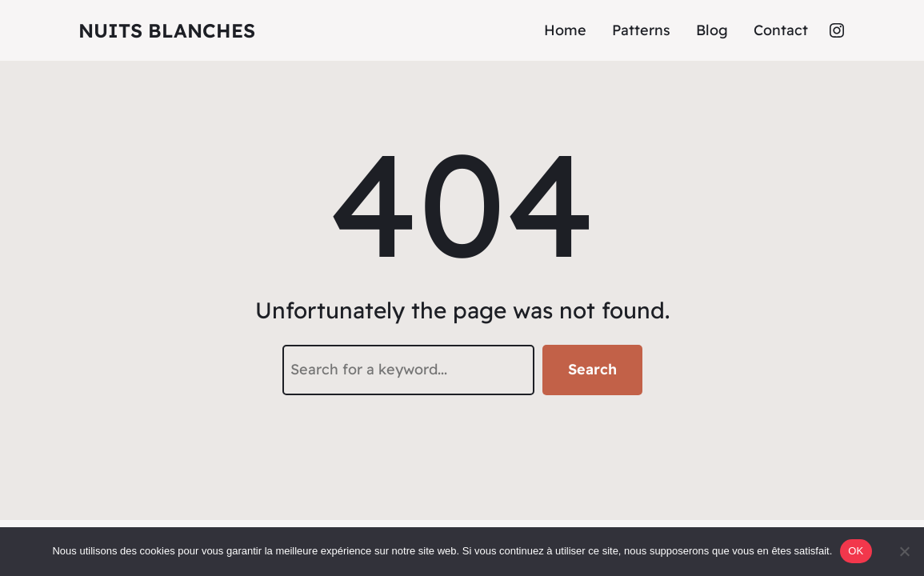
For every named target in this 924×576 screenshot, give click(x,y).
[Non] (904, 551)
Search (592, 369)
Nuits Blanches (167, 30)
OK (856, 551)
